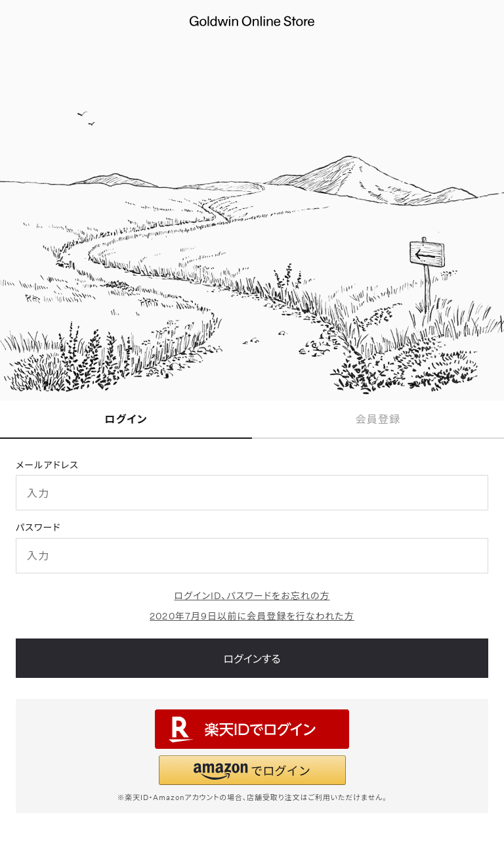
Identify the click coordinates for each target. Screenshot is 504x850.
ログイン (126, 419)
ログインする (252, 659)
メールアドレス (47, 465)
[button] (252, 770)
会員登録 (378, 419)
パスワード (38, 527)
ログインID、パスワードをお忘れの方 (252, 595)
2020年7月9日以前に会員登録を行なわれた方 (252, 616)
